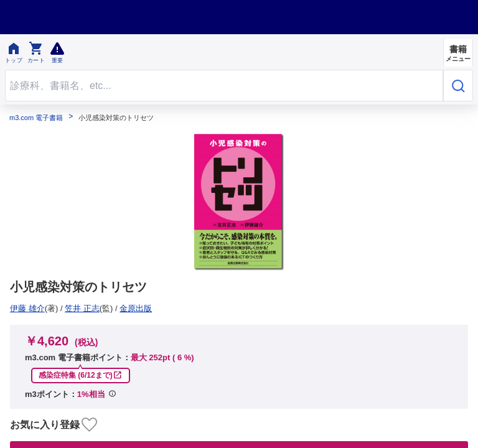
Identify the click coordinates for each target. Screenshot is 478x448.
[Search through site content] (224, 86)
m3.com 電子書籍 (36, 118)
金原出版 (30, 308)
